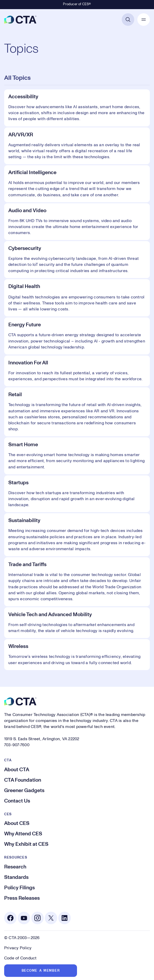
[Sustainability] (77, 535)
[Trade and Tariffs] (77, 582)
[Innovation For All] (77, 371)
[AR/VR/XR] (77, 146)
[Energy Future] (77, 336)
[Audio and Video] (77, 222)
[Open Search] (128, 20)
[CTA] (20, 20)
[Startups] (77, 494)
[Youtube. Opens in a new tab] (24, 918)
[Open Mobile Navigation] (144, 20)
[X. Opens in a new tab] (51, 918)
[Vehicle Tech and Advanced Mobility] (77, 623)
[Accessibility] (77, 108)
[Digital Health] (77, 298)
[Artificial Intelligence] (77, 184)
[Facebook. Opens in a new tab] (10, 918)
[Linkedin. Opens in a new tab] (65, 918)
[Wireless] (77, 654)
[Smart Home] (77, 456)
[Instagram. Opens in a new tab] (37, 918)
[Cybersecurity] (77, 260)
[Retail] (77, 412)
